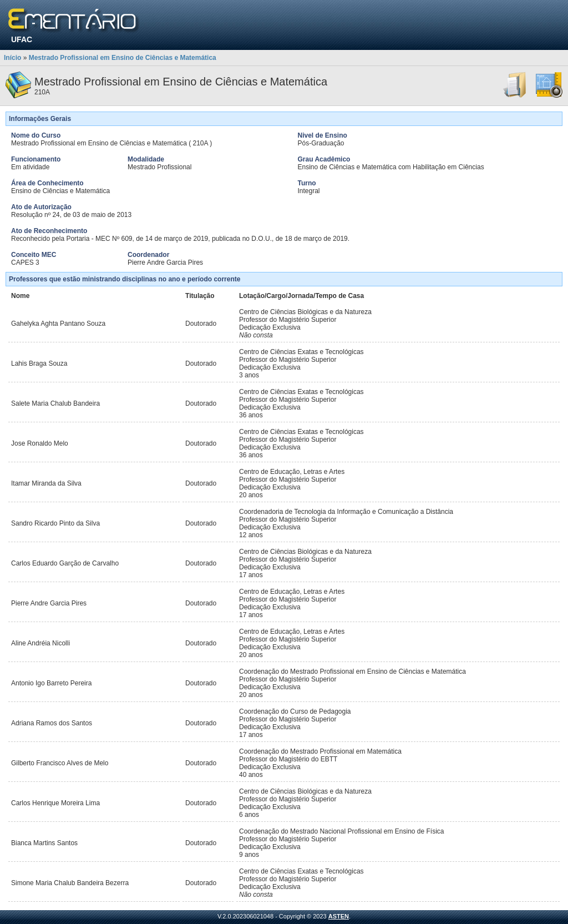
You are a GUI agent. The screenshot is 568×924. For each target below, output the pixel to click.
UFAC (22, 39)
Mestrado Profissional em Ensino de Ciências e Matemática (123, 58)
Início (12, 58)
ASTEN (339, 916)
